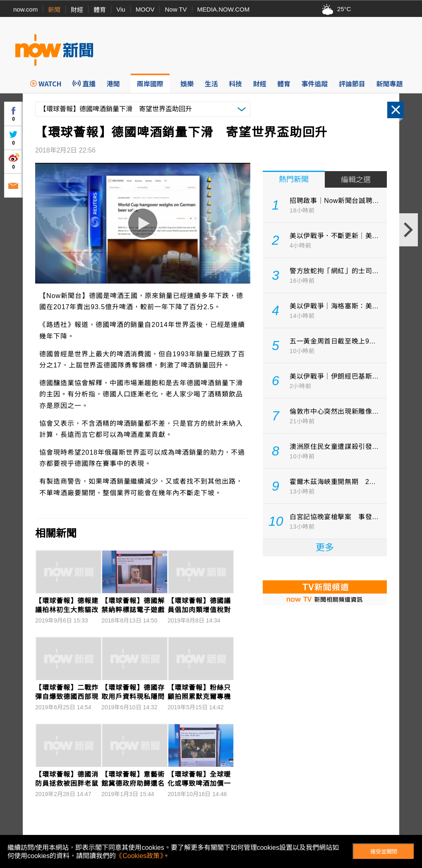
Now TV (176, 9)
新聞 (54, 10)
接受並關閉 (384, 852)
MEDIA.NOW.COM (224, 9)
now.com (25, 9)
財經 (77, 10)
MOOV (145, 9)
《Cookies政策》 (139, 856)
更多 (325, 547)
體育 (100, 10)
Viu (121, 9)
